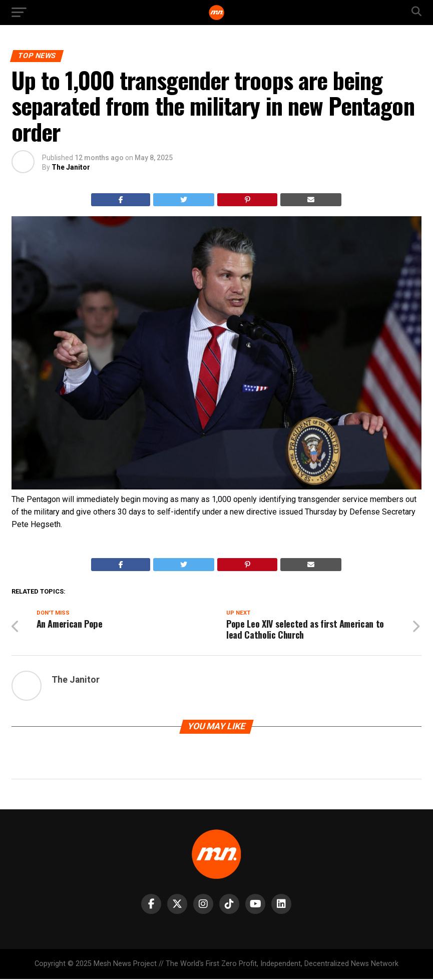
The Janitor (71, 167)
